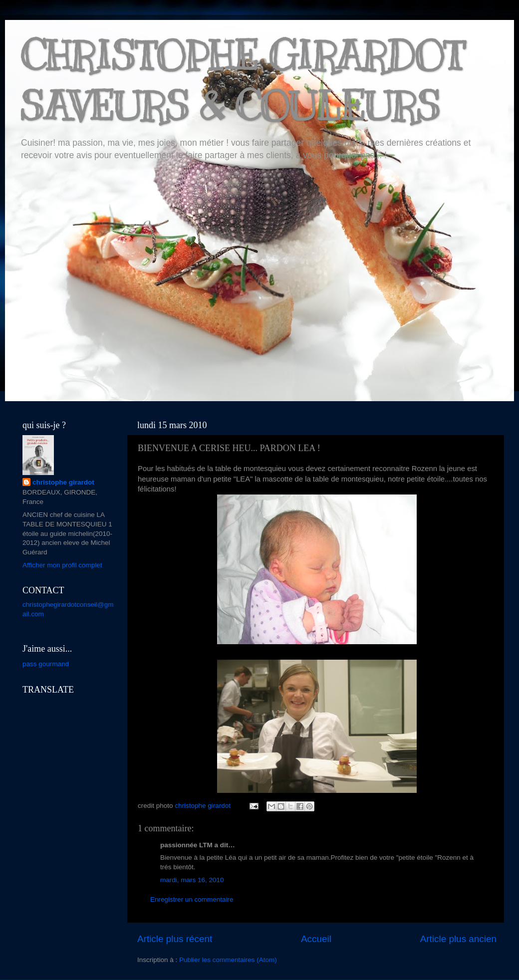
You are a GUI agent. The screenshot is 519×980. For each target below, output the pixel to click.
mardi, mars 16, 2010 (192, 880)
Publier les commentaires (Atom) (228, 960)
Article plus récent (175, 939)
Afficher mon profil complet (62, 565)
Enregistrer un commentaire (192, 899)
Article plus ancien (458, 939)
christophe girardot (63, 482)
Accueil (316, 939)
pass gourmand (46, 664)
